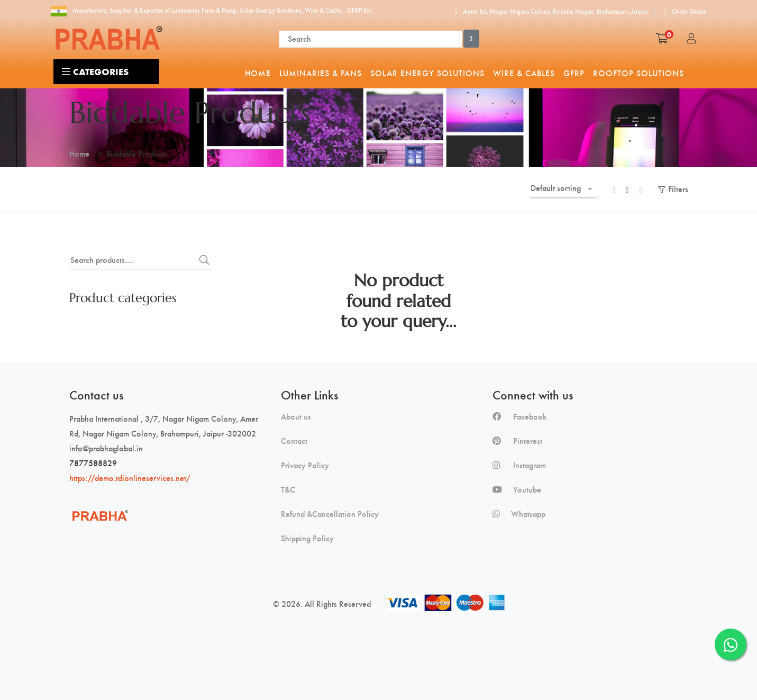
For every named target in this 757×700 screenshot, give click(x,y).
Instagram (519, 465)
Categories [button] (95, 71)
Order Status (685, 11)
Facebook (519, 416)
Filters (678, 189)
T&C (288, 489)
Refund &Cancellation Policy (330, 514)
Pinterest (517, 441)
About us (296, 416)
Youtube (517, 489)
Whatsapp (519, 514)
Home (79, 153)
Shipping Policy (307, 538)
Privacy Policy (305, 465)
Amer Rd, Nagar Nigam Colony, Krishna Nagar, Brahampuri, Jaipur (551, 11)
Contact (294, 441)
